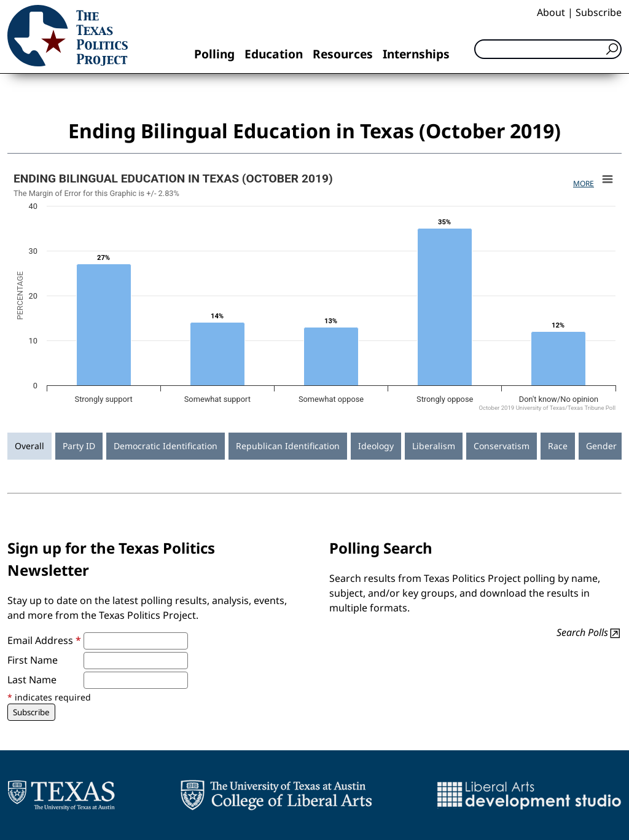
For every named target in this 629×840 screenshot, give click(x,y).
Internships (416, 54)
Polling (214, 54)
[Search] (548, 49)
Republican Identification (288, 446)
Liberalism (434, 446)
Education (274, 54)
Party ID (79, 446)
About (551, 12)
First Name (33, 660)
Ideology (376, 446)
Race (558, 446)
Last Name (32, 680)
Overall (29, 446)
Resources (343, 54)
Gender (601, 446)
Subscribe (599, 12)
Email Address (44, 640)
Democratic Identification (166, 446)
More (584, 183)
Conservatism (502, 446)
